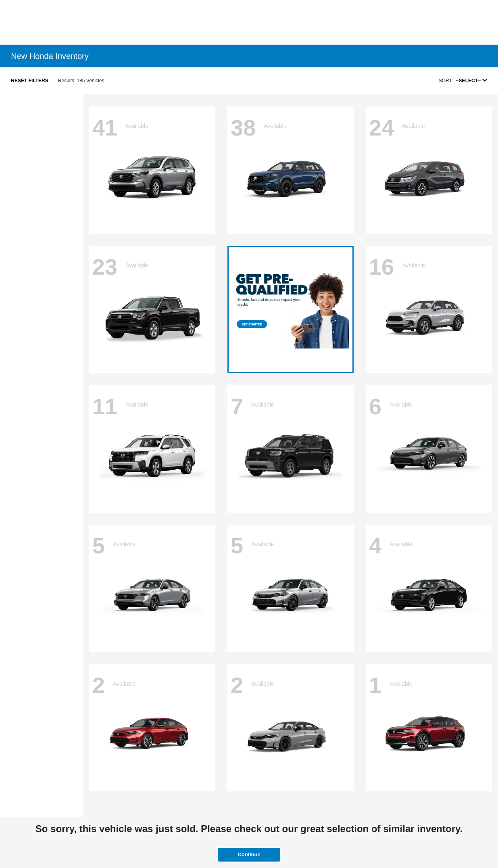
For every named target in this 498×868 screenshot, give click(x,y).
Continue (249, 854)
